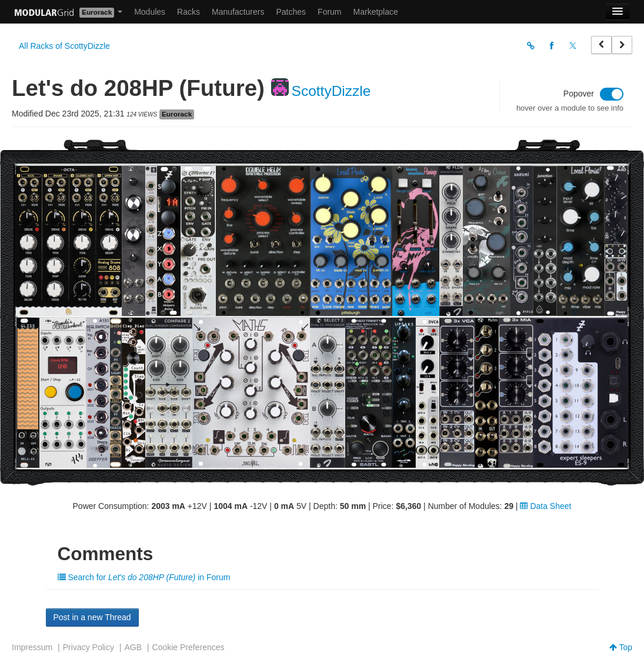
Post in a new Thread (92, 617)
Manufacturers (238, 12)
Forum (329, 12)
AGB (133, 647)
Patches (291, 12)
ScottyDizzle (331, 91)
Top (621, 647)
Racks (188, 12)
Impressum (32, 647)
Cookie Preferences (188, 647)
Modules (150, 12)
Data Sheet (545, 506)
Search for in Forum (144, 577)
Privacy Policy (89, 647)
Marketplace (376, 12)
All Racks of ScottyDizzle (64, 46)
